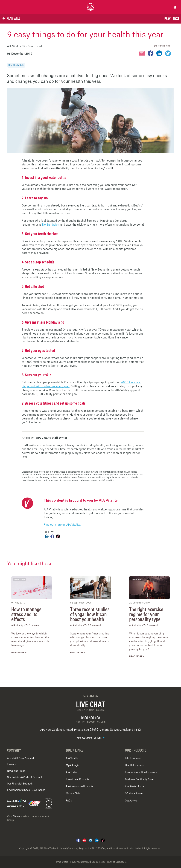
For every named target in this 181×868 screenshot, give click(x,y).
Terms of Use (61, 862)
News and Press (16, 771)
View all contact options (90, 738)
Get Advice (131, 801)
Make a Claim (74, 794)
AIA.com (17, 817)
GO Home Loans (134, 794)
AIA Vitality (72, 758)
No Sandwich (51, 225)
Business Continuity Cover (140, 779)
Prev (167, 18)
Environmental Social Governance (26, 790)
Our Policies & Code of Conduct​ (24, 777)
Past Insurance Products (80, 786)
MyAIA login (73, 765)
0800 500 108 (90, 718)
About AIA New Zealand (20, 758)
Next (176, 18)
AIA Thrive (72, 772)
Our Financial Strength (20, 784)
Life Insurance (133, 758)
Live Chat (90, 704)
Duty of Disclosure (117, 862)
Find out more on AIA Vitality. (62, 525)
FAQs (69, 801)
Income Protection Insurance (141, 772)
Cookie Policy (98, 862)
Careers (11, 764)
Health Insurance (135, 765)
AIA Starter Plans (135, 786)
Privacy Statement (80, 862)
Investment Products (78, 779)
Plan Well (11, 18)
